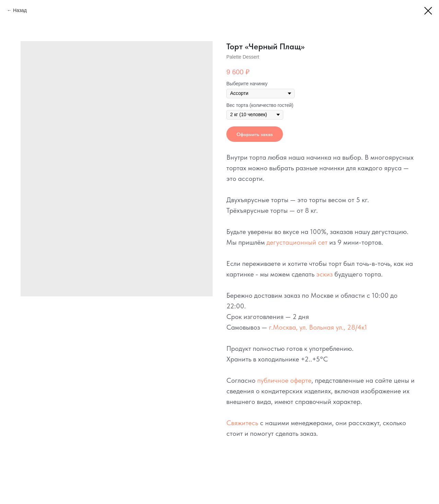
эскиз (324, 274)
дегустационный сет (297, 242)
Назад (20, 10)
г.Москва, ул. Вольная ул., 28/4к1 (318, 327)
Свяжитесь (242, 423)
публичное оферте (284, 380)
